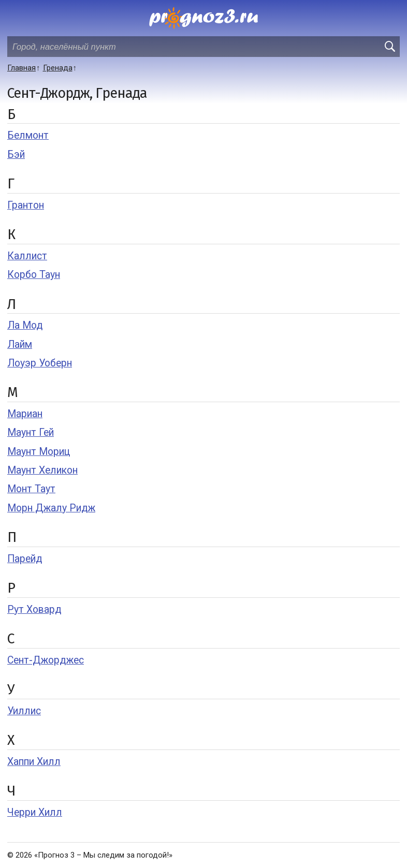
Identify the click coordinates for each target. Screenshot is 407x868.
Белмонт (28, 135)
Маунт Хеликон (42, 470)
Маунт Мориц (39, 452)
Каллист (27, 256)
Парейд (25, 559)
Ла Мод (25, 325)
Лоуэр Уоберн (40, 363)
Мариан (25, 414)
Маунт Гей (31, 432)
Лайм (20, 344)
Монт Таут (31, 489)
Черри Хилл (35, 812)
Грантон (26, 205)
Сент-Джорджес (46, 660)
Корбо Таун (34, 275)
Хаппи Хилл (34, 762)
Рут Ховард (34, 609)
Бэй (16, 155)
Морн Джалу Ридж (51, 508)
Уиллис (24, 711)
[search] (389, 47)
